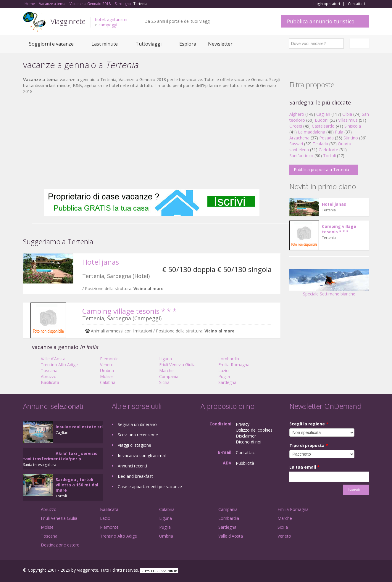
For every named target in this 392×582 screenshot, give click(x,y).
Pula (339, 132)
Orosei (296, 126)
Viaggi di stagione (134, 445)
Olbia (347, 114)
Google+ (337, 571)
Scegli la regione (309, 424)
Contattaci (356, 4)
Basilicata (50, 382)
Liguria (166, 359)
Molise (106, 376)
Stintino (351, 138)
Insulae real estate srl (79, 427)
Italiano (360, 44)
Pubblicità (245, 463)
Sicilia (164, 382)
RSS (366, 571)
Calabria (108, 382)
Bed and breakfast (135, 476)
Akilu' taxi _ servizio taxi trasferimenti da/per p (60, 456)
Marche (166, 370)
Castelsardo (323, 126)
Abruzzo (49, 376)
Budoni (322, 120)
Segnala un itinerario (137, 424)
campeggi (108, 25)
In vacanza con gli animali (142, 455)
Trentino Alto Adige (59, 365)
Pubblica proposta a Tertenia (321, 169)
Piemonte (109, 359)
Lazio (224, 370)
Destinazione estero (60, 545)
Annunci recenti (132, 466)
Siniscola (353, 126)
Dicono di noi (249, 442)
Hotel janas (101, 262)
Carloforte (328, 150)
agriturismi (117, 19)
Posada (326, 138)
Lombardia (229, 359)
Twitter (352, 571)
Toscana (49, 370)
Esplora (188, 44)
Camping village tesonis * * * (129, 311)
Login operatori (327, 4)
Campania (169, 376)
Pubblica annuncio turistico (321, 21)
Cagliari (323, 114)
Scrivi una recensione (138, 435)
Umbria (107, 370)
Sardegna (227, 382)
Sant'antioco (301, 156)
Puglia (224, 376)
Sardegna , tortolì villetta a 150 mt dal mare (77, 485)
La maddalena (312, 132)
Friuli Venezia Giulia (177, 365)
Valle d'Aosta (53, 359)
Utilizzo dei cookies (254, 430)
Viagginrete (68, 21)
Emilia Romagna (234, 365)
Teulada (320, 144)
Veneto (107, 365)
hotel (100, 19)
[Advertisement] (152, 142)
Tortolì (329, 156)
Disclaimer (246, 436)
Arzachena (299, 138)
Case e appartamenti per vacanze (150, 487)
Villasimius (348, 120)
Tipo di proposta (309, 445)
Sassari (296, 144)
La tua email (304, 467)
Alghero (297, 114)
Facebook (325, 571)
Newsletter (220, 44)
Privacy (243, 424)
